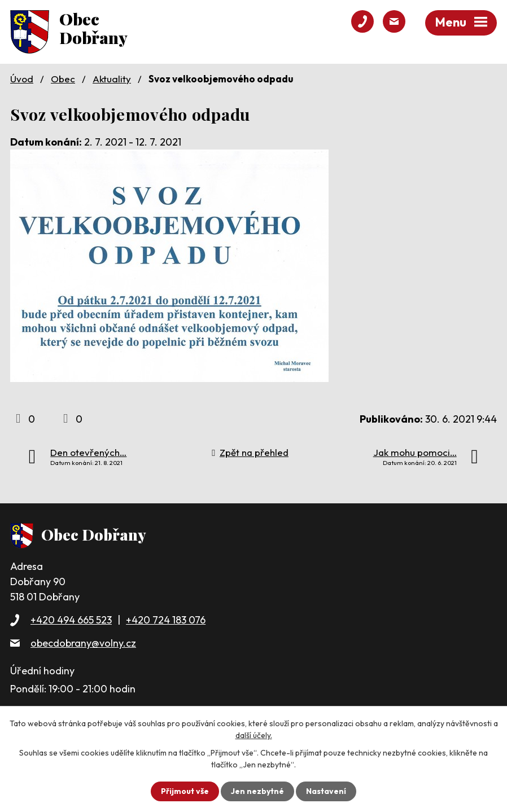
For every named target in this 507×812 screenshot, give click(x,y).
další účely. (254, 735)
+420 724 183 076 (166, 620)
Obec (63, 79)
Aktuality (112, 79)
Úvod (22, 79)
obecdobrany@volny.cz (83, 643)
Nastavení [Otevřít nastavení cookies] (326, 791)
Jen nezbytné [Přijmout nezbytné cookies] (257, 791)
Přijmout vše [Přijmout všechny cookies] (185, 791)
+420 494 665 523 (71, 620)
